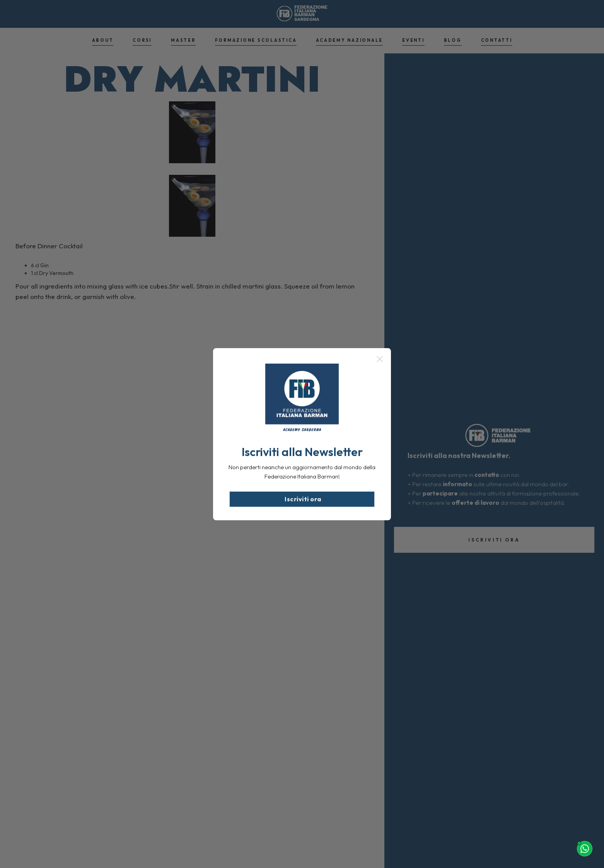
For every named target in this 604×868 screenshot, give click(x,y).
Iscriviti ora (303, 499)
